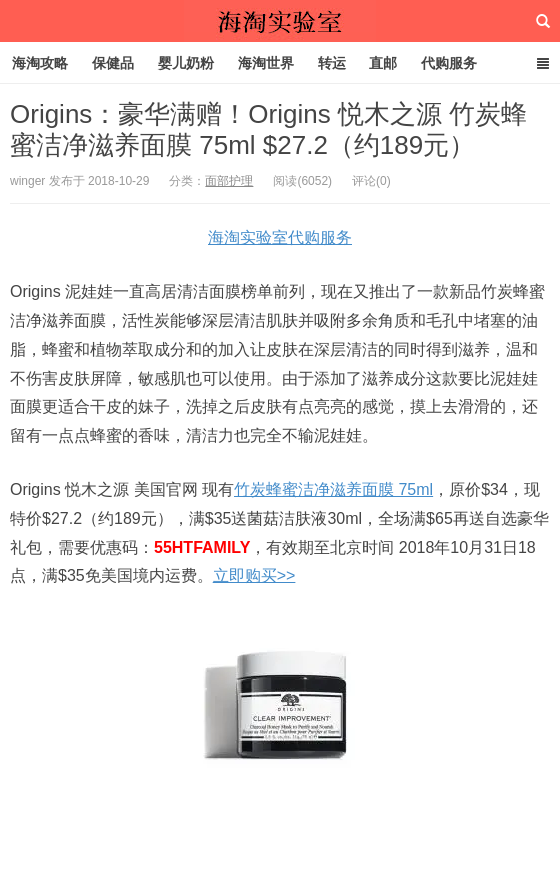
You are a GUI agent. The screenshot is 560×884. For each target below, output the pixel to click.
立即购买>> (254, 575)
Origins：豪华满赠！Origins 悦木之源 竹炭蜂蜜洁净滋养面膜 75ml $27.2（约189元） (268, 129)
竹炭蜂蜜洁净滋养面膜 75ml (333, 489)
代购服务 (449, 63)
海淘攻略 (40, 63)
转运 (332, 63)
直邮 (383, 63)
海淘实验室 (280, 21)
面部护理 (229, 181)
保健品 (113, 63)
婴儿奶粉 (186, 63)
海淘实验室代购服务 (280, 237)
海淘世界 (266, 63)
